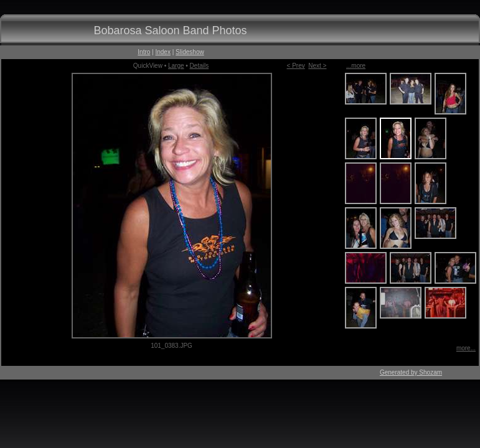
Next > (317, 66)
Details (200, 66)
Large (176, 66)
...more (356, 66)
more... (466, 348)
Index (162, 52)
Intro (144, 52)
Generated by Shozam (411, 372)
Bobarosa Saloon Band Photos (170, 30)
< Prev (296, 66)
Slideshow (190, 52)
